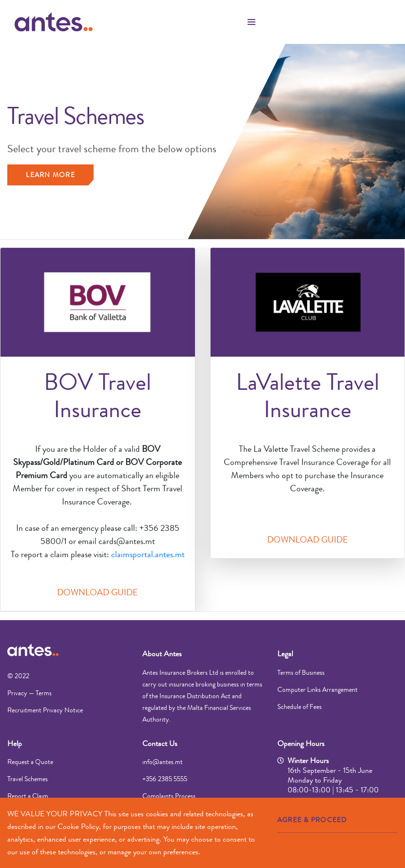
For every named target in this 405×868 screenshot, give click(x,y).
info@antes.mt (163, 762)
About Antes (162, 654)
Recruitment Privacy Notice (45, 710)
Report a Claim (28, 796)
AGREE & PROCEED (312, 820)
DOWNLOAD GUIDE (97, 592)
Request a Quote (30, 762)
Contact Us (160, 743)
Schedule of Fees (299, 707)
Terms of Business (301, 672)
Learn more (50, 175)
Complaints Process (169, 796)
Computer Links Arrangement (318, 689)
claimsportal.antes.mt (148, 554)
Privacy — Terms (29, 693)
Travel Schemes (28, 779)
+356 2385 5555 (165, 779)
